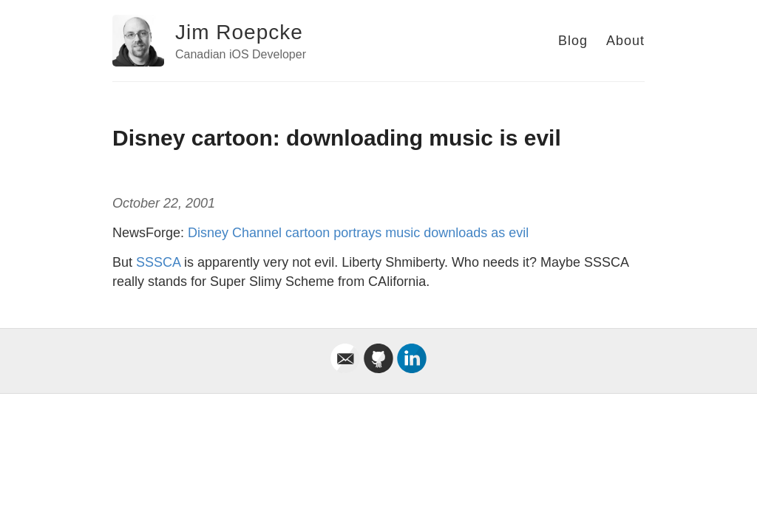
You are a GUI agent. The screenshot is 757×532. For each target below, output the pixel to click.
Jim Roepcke (239, 32)
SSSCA (158, 262)
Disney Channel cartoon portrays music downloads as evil (358, 233)
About (625, 41)
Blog (573, 41)
